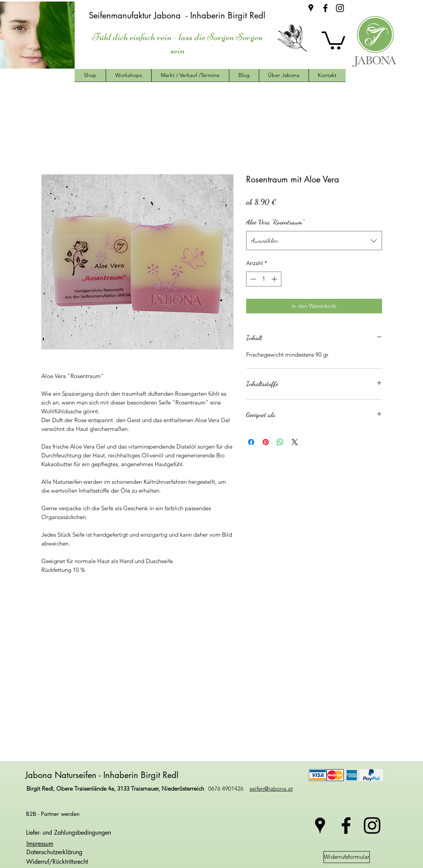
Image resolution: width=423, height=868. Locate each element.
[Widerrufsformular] (347, 857)
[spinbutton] (264, 279)
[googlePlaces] (311, 8)
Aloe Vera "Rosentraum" (275, 222)
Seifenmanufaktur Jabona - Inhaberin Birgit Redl (178, 15)
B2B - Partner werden (53, 814)
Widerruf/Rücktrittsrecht (57, 862)
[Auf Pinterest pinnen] (266, 442)
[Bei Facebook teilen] (251, 442)
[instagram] (340, 8)
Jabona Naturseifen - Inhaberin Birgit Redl (103, 775)
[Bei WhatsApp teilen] (280, 442)
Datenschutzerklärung (53, 852)
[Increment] (275, 279)
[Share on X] (295, 442)
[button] (333, 39)
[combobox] (314, 241)
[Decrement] (252, 279)
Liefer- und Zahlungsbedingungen (69, 833)
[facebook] (325, 8)
